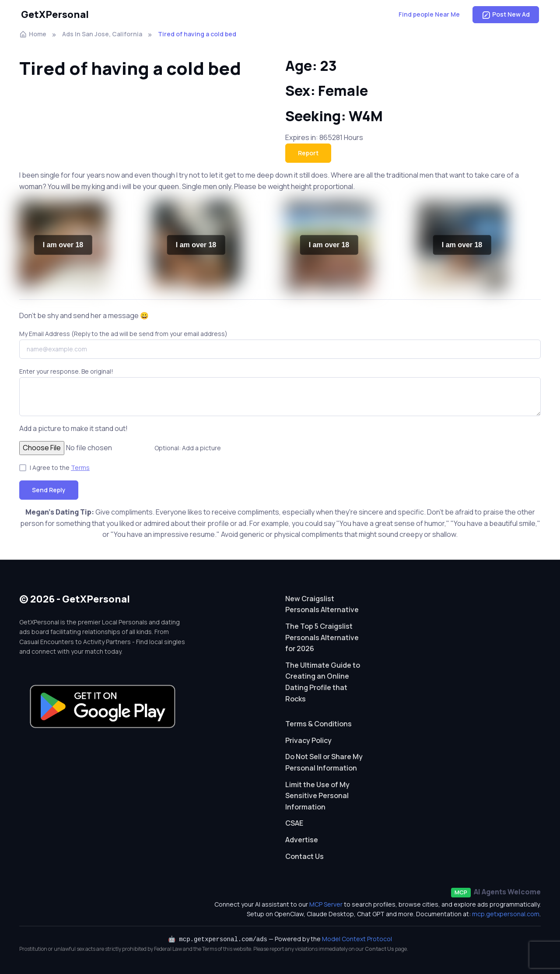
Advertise (302, 840)
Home (33, 34)
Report (308, 153)
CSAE (294, 823)
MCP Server (326, 904)
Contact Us (304, 856)
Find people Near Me (429, 14)
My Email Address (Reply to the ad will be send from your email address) (123, 334)
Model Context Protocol (357, 939)
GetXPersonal (55, 14)
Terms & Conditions (318, 724)
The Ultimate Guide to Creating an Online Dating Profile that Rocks (323, 682)
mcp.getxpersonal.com (506, 914)
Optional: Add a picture (188, 448)
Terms (80, 468)
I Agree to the (60, 468)
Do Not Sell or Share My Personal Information (324, 762)
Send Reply (49, 490)
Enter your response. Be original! (66, 371)
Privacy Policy (308, 740)
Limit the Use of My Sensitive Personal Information (317, 796)
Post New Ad (506, 14)
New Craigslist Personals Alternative (322, 604)
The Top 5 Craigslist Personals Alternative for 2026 (322, 637)
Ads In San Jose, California (102, 34)
